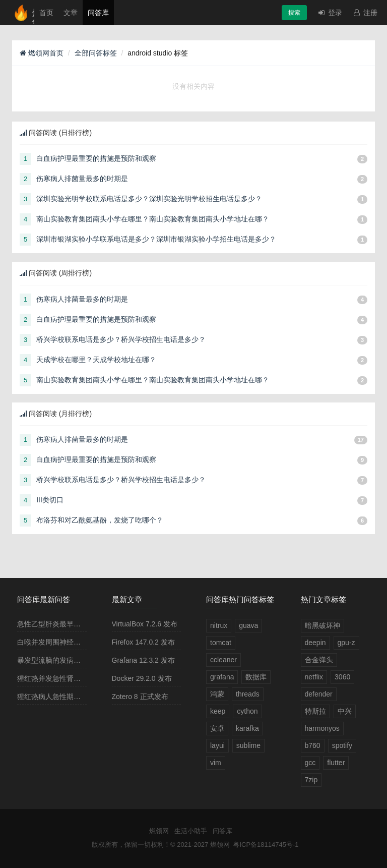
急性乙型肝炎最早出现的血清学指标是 (77, 624)
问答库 (98, 13)
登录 (330, 13)
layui (217, 745)
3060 (342, 677)
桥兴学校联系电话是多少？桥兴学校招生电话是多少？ (121, 339)
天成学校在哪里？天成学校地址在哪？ (96, 360)
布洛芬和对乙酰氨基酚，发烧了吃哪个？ (100, 520)
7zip (311, 780)
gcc (310, 763)
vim (216, 763)
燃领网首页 (42, 53)
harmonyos (322, 728)
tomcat (221, 643)
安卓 (217, 728)
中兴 (345, 711)
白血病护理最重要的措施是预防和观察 (96, 158)
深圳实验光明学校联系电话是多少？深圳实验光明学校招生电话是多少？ (149, 199)
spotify (342, 745)
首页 (46, 13)
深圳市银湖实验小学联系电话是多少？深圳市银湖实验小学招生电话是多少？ (156, 239)
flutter (336, 763)
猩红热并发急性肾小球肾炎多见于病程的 (81, 678)
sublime (248, 745)
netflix (314, 677)
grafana (222, 677)
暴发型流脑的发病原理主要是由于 (70, 660)
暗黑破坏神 (322, 625)
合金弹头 (319, 660)
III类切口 (50, 500)
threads (248, 694)
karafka (247, 728)
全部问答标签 (96, 53)
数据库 (256, 677)
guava (248, 625)
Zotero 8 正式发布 (140, 697)
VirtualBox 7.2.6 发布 (145, 624)
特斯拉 (315, 711)
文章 (71, 13)
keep (218, 711)
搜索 (294, 13)
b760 (313, 745)
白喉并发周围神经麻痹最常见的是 (70, 642)
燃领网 (159, 831)
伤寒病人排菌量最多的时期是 (82, 179)
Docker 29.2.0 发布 (142, 678)
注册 (365, 13)
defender (319, 694)
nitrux (219, 625)
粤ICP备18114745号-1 (266, 845)
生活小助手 (191, 831)
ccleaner (223, 660)
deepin (315, 643)
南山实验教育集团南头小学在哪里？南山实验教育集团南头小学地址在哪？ (153, 219)
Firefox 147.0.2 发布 (143, 642)
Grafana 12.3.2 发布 (143, 660)
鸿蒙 (217, 694)
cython (247, 711)
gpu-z (346, 643)
